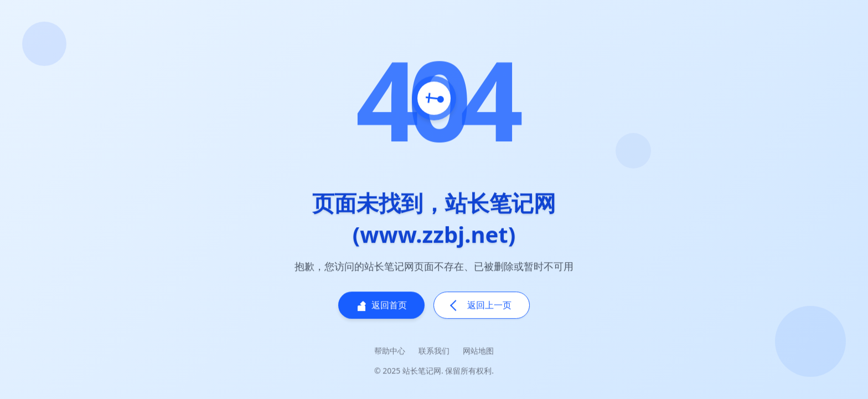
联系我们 (434, 352)
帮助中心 (390, 352)
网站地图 (478, 352)
